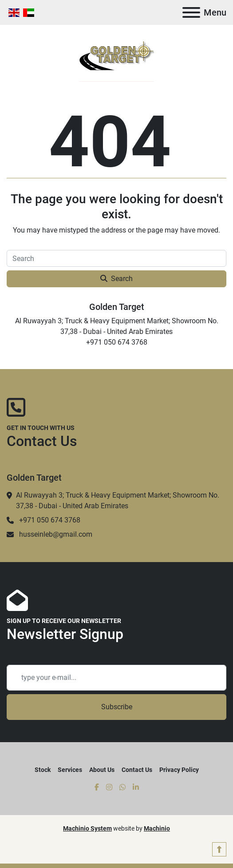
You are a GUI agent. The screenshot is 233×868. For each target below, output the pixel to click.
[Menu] (191, 12)
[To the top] (219, 849)
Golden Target (117, 307)
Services (70, 770)
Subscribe (117, 707)
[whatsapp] (122, 788)
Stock (43, 770)
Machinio (157, 828)
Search (116, 279)
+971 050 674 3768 (50, 520)
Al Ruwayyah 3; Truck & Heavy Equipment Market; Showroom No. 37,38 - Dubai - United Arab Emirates (118, 500)
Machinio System (87, 828)
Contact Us (137, 770)
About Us (102, 770)
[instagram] (109, 788)
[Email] (116, 678)
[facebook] (97, 788)
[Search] (116, 258)
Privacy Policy (179, 770)
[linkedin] (136, 788)
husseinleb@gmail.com (56, 534)
